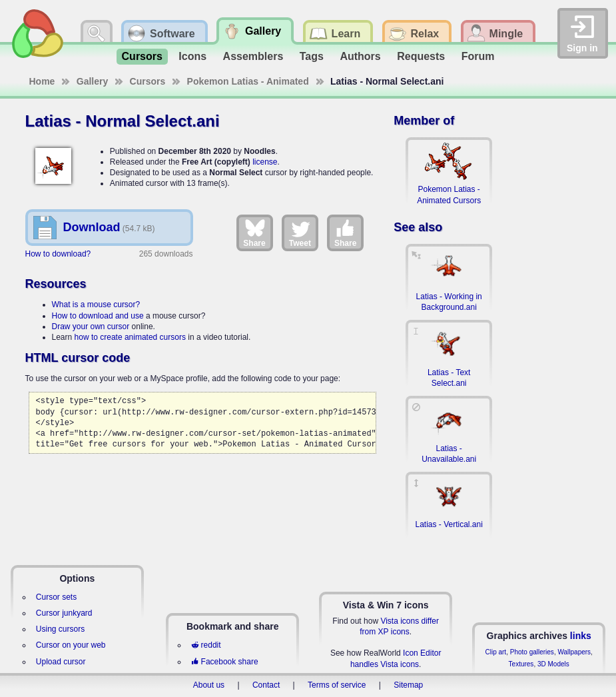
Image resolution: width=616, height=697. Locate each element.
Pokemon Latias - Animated (248, 81)
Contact (266, 685)
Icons (192, 56)
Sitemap (408, 685)
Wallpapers (574, 652)
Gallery (92, 81)
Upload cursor (61, 662)
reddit (206, 645)
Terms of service (337, 685)
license (265, 162)
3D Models (553, 664)
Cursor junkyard (64, 613)
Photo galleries (532, 652)
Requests (421, 56)
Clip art (495, 652)
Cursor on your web (71, 645)
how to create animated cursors (130, 337)
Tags (312, 56)
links (581, 636)
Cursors (142, 56)
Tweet (300, 233)
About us (209, 685)
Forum (478, 56)
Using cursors (60, 629)
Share (254, 233)
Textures (521, 664)
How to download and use (98, 316)
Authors (360, 56)
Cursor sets (56, 597)
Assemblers (253, 56)
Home (42, 81)
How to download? (58, 254)
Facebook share (224, 662)
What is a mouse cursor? (96, 305)
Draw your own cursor (91, 327)
